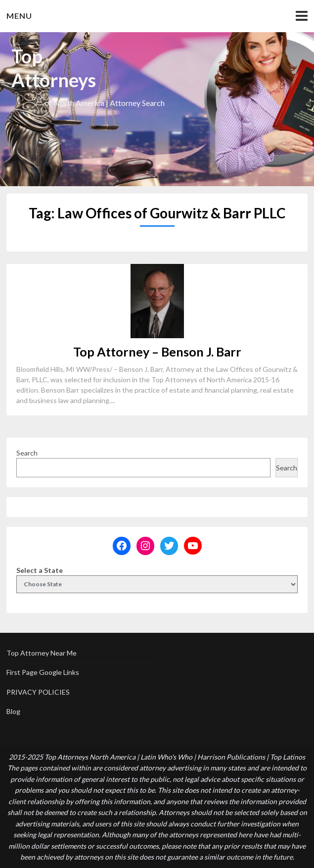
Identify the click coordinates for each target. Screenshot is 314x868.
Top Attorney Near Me (42, 653)
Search (27, 453)
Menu (19, 16)
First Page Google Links (43, 672)
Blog (13, 711)
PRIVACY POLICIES (38, 692)
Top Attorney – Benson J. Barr (157, 352)
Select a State (40, 570)
